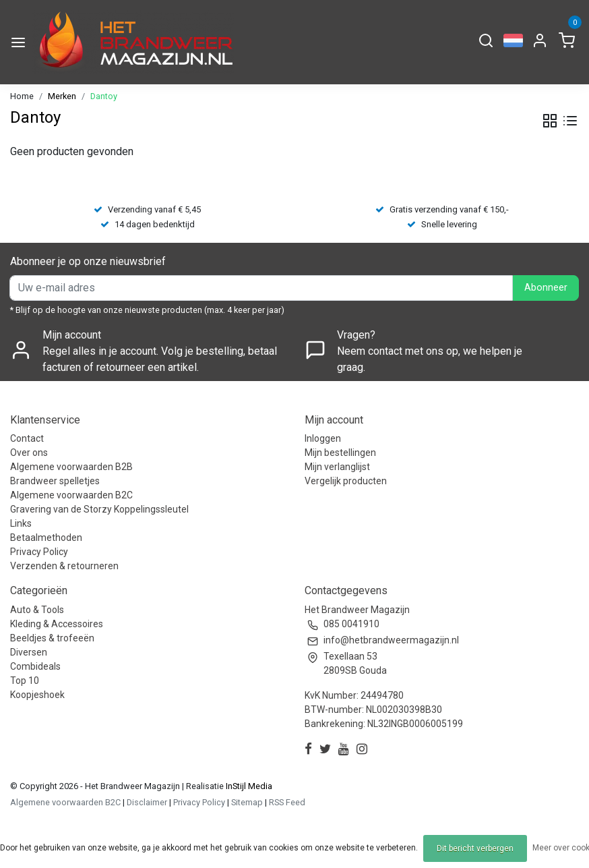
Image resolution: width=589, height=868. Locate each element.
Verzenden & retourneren (64, 566)
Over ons (29, 453)
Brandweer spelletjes (55, 481)
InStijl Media (248, 786)
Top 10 (25, 681)
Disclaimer (147, 802)
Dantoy (104, 96)
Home (22, 96)
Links (21, 523)
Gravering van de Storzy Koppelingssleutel (99, 509)
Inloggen (323, 438)
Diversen (29, 652)
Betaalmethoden (46, 538)
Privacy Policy (39, 552)
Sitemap (247, 802)
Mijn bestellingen (340, 453)
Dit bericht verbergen (475, 848)
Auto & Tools (37, 610)
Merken (62, 96)
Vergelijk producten (346, 481)
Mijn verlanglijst (337, 467)
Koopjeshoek (37, 695)
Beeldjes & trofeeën (52, 638)
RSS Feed (287, 802)
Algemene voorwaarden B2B (71, 467)
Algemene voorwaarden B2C (71, 495)
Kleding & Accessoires (57, 624)
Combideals (35, 666)
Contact (27, 438)
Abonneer (546, 288)
